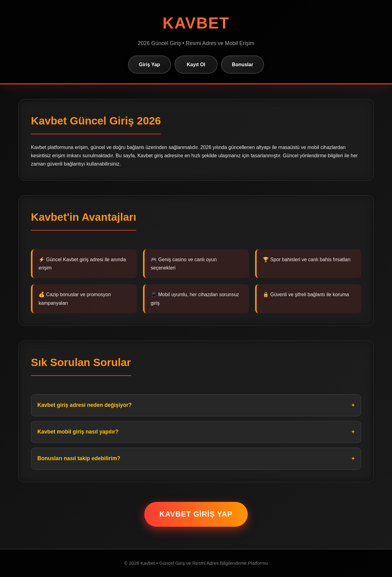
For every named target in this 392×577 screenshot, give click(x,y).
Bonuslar (242, 65)
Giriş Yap (149, 65)
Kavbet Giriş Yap (196, 514)
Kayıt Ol (196, 65)
